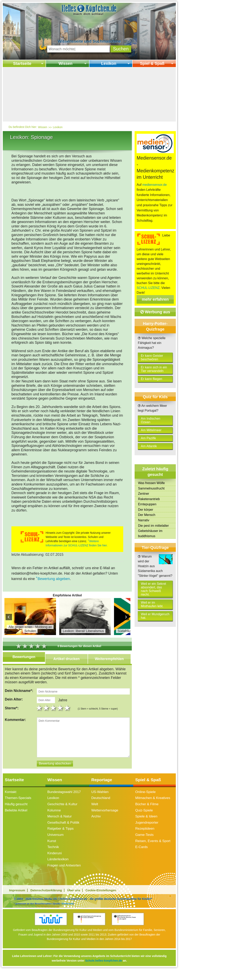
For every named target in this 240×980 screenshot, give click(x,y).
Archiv (96, 823)
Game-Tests (144, 841)
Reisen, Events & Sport (153, 847)
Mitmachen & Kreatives (153, 804)
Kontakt (11, 798)
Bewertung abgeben (54, 579)
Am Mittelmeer (151, 430)
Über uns (74, 897)
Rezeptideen (145, 835)
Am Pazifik (148, 438)
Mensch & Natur (60, 823)
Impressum (17, 897)
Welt (95, 811)
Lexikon (109, 63)
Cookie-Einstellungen (101, 897)
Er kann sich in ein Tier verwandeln (154, 369)
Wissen (65, 63)
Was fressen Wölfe (151, 483)
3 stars (53, 714)
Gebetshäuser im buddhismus (150, 533)
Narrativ (144, 520)
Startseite (22, 63)
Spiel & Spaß (152, 63)
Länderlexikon (58, 866)
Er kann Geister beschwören (152, 357)
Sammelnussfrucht (151, 488)
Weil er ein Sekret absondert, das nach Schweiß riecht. (153, 589)
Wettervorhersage (105, 817)
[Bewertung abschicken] (55, 770)
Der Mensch (147, 515)
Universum (55, 841)
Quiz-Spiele (144, 817)
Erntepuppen (147, 504)
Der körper (146, 510)
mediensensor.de (155, 185)
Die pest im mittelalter (153, 526)
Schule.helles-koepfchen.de (104, 967)
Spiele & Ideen (146, 823)
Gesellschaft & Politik (63, 829)
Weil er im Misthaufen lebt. (152, 604)
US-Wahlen (100, 798)
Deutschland (101, 804)
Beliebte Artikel (16, 817)
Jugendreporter (147, 829)
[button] (121, 49)
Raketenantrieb (149, 499)
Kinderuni (55, 860)
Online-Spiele (145, 798)
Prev (9, 617)
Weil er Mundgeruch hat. (155, 616)
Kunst (52, 847)
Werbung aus (155, 312)
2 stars (46, 714)
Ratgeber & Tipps (60, 835)
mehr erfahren (155, 299)
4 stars (60, 714)
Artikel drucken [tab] (66, 659)
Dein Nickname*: (19, 691)
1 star (39, 714)
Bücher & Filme (147, 811)
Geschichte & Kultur (62, 811)
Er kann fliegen (151, 379)
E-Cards (141, 853)
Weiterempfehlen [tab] (109, 659)
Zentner (143, 494)
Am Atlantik (149, 446)
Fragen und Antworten (64, 872)
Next (126, 617)
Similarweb (67, 910)
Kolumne (54, 817)
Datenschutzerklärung (46, 897)
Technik (53, 853)
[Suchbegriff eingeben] (78, 49)
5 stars (67, 714)
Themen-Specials (18, 804)
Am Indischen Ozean (150, 420)
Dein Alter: (14, 703)
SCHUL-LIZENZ (148, 288)
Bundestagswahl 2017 (64, 798)
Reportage (102, 786)
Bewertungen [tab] (24, 657)
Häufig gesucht (16, 811)
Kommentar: (15, 726)
